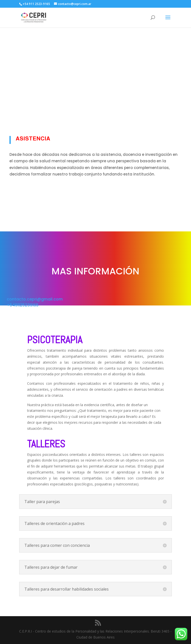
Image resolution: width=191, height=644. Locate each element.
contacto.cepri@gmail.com (35, 299)
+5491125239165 (23, 305)
